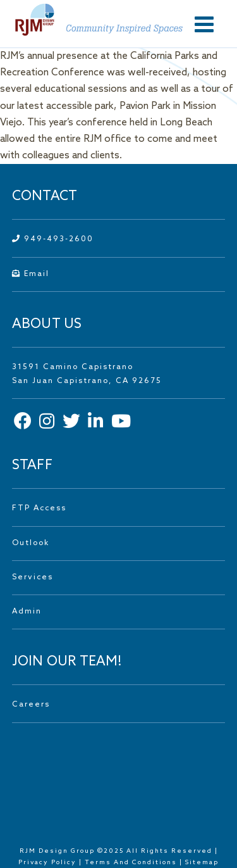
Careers (31, 705)
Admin (27, 612)
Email (31, 274)
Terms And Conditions (132, 862)
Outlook (31, 543)
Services (33, 577)
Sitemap (202, 862)
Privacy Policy (47, 862)
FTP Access (39, 508)
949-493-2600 (53, 239)
